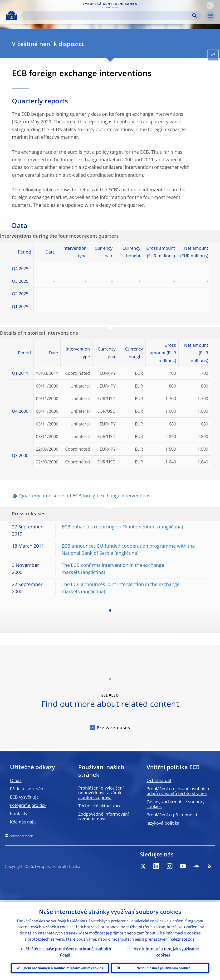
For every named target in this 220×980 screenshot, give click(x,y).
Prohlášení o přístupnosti (172, 815)
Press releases (113, 728)
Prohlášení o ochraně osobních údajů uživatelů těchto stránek (178, 791)
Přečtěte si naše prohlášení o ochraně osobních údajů (68, 950)
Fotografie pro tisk (28, 805)
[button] (210, 5)
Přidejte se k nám (27, 789)
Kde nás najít (23, 822)
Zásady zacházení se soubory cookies (176, 804)
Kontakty (19, 814)
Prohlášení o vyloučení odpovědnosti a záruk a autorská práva (101, 793)
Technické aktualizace (100, 806)
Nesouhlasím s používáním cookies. (164, 967)
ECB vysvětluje (24, 797)
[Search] (107, 16)
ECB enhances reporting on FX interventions (110, 527)
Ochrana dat (159, 780)
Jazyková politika (163, 823)
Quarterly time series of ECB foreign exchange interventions (85, 496)
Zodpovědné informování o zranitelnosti (104, 816)
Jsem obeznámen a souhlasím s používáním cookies (63, 967)
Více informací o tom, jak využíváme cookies (166, 950)
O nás (16, 780)
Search (194, 16)
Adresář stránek (21, 836)
